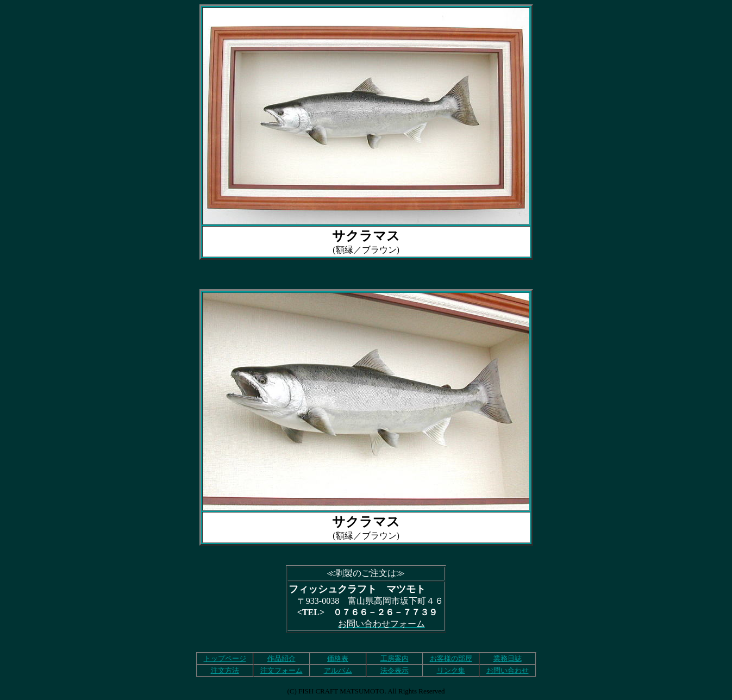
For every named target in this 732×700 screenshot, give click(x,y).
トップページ (225, 658)
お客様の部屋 (451, 658)
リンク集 (451, 670)
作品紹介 (281, 658)
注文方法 (225, 670)
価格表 (338, 658)
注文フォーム (281, 670)
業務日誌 (508, 658)
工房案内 (395, 658)
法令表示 (395, 670)
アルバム (338, 670)
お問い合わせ (508, 670)
